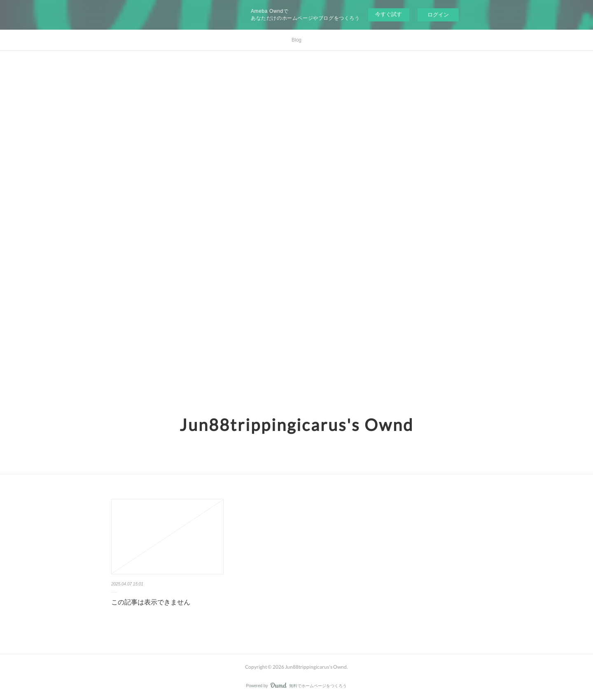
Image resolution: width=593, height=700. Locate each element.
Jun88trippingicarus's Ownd (296, 425)
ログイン (438, 15)
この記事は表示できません (151, 602)
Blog (296, 40)
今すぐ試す (389, 14)
